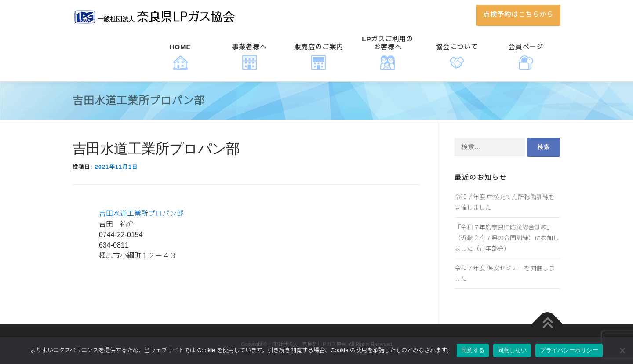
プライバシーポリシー (569, 350)
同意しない (512, 350)
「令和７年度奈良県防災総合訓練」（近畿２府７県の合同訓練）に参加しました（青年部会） (507, 238)
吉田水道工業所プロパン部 (141, 213)
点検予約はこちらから (518, 14)
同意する (473, 350)
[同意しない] (622, 350)
